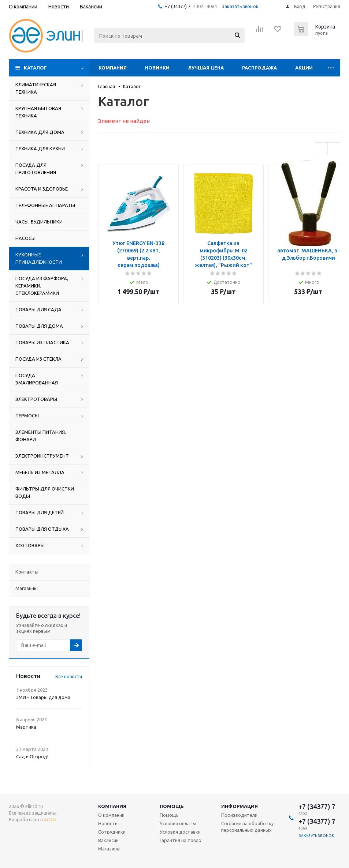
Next (334, 149)
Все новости (69, 677)
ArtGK (50, 820)
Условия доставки (180, 832)
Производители (239, 815)
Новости (108, 823)
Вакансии (108, 840)
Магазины (109, 849)
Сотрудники (112, 832)
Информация (240, 806)
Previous (321, 149)
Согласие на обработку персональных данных (247, 827)
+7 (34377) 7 (177, 6)
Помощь (172, 806)
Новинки (157, 68)
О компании (111, 815)
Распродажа (259, 68)
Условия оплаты (178, 823)
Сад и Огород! (32, 756)
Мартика (26, 727)
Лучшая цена (206, 68)
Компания (113, 68)
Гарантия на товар (181, 840)
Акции (304, 68)
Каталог (35, 68)
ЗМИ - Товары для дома (43, 697)
